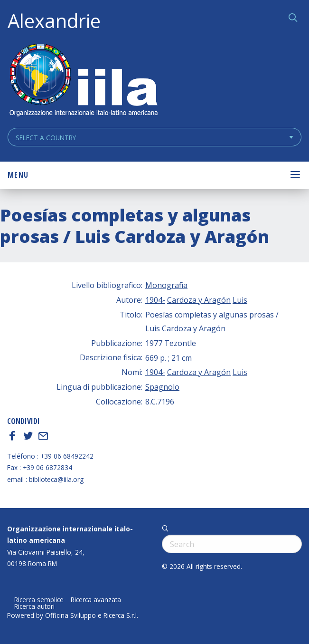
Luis (240, 300)
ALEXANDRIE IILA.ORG (83, 81)
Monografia (166, 285)
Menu (18, 175)
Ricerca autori (34, 606)
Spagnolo (162, 387)
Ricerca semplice (39, 600)
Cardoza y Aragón (199, 300)
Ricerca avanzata (96, 600)
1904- (155, 300)
